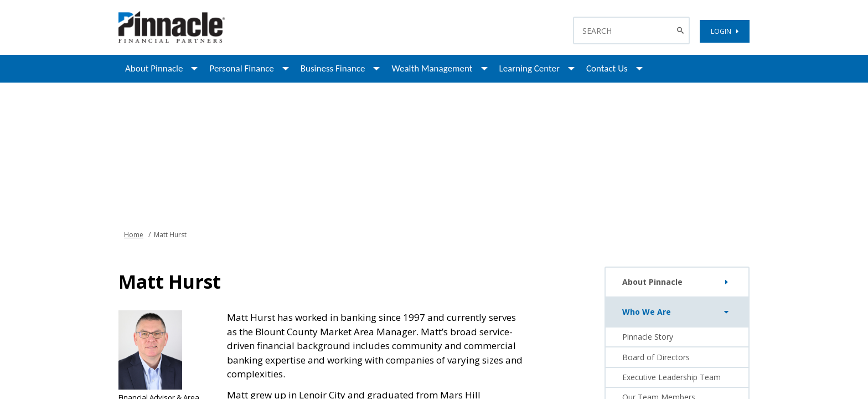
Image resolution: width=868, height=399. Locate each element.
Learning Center (529, 68)
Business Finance (333, 68)
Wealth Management (432, 68)
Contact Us (607, 68)
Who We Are (678, 312)
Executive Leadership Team (671, 377)
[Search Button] (682, 30)
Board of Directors (656, 357)
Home (134, 235)
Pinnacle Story (648, 337)
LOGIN (725, 31)
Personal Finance (241, 68)
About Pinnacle (154, 68)
